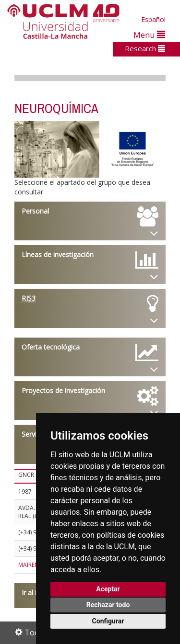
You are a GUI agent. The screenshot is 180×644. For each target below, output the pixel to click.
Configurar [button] (108, 621)
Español (153, 19)
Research (145, 48)
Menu (149, 35)
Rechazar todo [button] (108, 605)
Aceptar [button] (108, 589)
